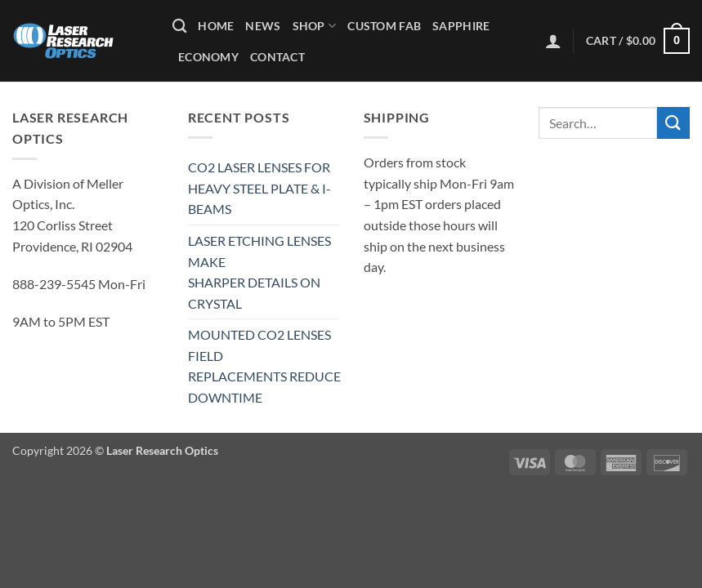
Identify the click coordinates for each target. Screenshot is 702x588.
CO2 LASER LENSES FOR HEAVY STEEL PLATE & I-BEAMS (259, 188)
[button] (553, 41)
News (263, 26)
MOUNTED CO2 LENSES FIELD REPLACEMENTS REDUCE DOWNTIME (264, 366)
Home (216, 26)
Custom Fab (384, 26)
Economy (208, 57)
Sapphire (461, 26)
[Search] (179, 27)
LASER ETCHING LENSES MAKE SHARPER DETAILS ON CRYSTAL (259, 272)
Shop (315, 26)
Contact (277, 57)
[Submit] (673, 123)
